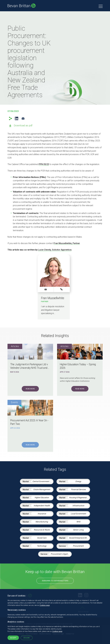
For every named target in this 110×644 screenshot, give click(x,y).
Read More (30, 389)
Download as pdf (23, 125)
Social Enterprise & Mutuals (79, 538)
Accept (13, 638)
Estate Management (42, 489)
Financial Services (78, 489)
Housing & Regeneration (79, 498)
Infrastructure (78, 506)
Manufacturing (42, 522)
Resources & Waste (42, 530)
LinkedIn (17, 118)
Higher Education (42, 498)
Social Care (42, 538)
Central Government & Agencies (42, 481)
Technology (42, 546)
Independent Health (42, 506)
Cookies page (45, 605)
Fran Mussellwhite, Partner (67, 243)
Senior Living (78, 530)
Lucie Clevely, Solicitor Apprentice (55, 250)
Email (23, 118)
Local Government (78, 514)
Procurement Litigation (60, 554)
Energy (78, 481)
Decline (27, 638)
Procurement (78, 546)
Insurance (42, 514)
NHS (78, 522)
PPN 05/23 (44, 164)
